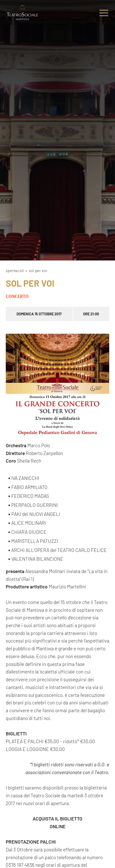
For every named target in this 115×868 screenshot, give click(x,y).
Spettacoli (15, 271)
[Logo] (22, 13)
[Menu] (104, 13)
